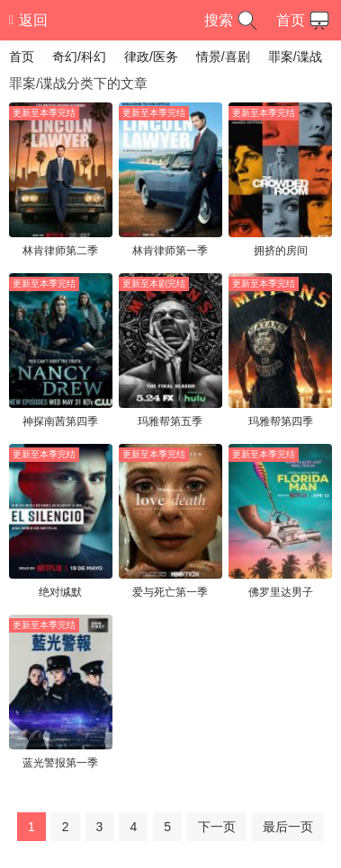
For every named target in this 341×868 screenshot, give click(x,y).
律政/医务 (151, 57)
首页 (305, 21)
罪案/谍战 (295, 57)
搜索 (233, 21)
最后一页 (288, 827)
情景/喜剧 (223, 57)
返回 (28, 20)
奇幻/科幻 (79, 57)
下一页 (217, 827)
